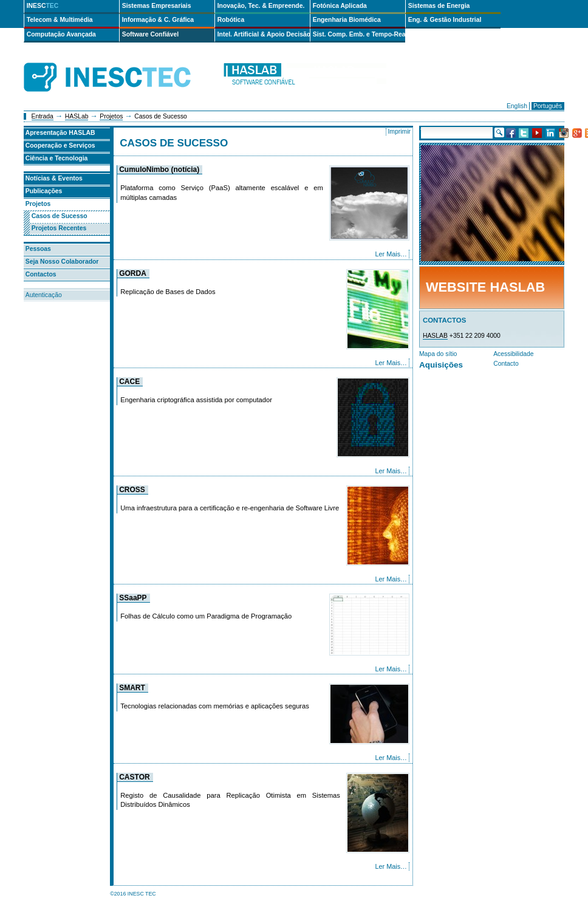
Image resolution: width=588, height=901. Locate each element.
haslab (304, 77)
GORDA (133, 273)
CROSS (132, 490)
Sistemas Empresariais (157, 6)
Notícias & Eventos (54, 178)
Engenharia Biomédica (347, 20)
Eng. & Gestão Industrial (445, 20)
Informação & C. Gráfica (158, 20)
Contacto (506, 364)
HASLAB (435, 336)
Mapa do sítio (438, 354)
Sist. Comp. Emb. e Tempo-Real (359, 34)
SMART (132, 688)
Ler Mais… (391, 254)
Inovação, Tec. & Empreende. (261, 6)
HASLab (77, 116)
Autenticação (44, 295)
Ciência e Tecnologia (57, 158)
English (517, 106)
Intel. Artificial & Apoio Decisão (264, 34)
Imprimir (399, 132)
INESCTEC (121, 64)
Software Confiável (151, 34)
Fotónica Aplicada (340, 6)
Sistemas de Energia (439, 6)
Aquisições (441, 365)
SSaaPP (133, 598)
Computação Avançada (61, 34)
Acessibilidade (513, 354)
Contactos (41, 274)
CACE (129, 382)
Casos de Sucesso (60, 216)
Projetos (111, 116)
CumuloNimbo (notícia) (159, 170)
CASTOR (134, 777)
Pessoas (38, 249)
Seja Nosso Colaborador (62, 262)
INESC (43, 6)
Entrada (43, 116)
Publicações (44, 191)
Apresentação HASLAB (60, 133)
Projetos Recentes (59, 228)
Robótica (231, 20)
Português (548, 106)
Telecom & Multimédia (60, 20)
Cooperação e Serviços (60, 146)
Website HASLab (485, 287)
